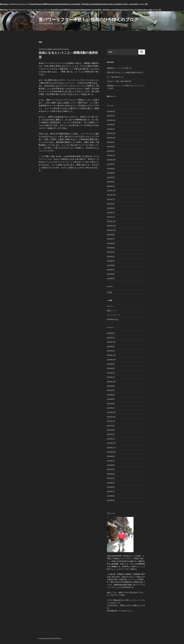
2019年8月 (111, 265)
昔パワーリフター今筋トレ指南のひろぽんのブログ (88, 20)
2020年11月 (111, 226)
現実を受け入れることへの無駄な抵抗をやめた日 (125, 72)
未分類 (109, 292)
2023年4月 (111, 182)
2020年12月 (111, 221)
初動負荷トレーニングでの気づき (119, 68)
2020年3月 (111, 248)
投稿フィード (112, 311)
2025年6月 (111, 125)
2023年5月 (111, 177)
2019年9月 (111, 261)
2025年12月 (111, 120)
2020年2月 (111, 252)
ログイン (110, 306)
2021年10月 (111, 195)
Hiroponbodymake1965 (61, 49)
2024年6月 (111, 142)
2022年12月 (111, 191)
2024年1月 (111, 155)
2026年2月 (111, 116)
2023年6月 (111, 173)
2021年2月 (111, 213)
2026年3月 (111, 111)
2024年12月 (111, 133)
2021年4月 (111, 204)
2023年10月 (111, 160)
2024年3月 (111, 147)
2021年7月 (111, 199)
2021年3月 (111, 208)
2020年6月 (111, 243)
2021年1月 (111, 217)
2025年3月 (111, 129)
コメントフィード (114, 315)
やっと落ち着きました (115, 77)
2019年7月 (111, 270)
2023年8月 (111, 169)
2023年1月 (111, 186)
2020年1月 (111, 257)
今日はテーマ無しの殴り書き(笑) (119, 81)
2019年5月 (111, 279)
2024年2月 (111, 151)
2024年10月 (111, 138)
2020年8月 (111, 235)
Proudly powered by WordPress (50, 638)
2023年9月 (111, 164)
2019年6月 (111, 274)
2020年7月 (111, 239)
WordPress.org (112, 319)
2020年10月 (111, 230)
